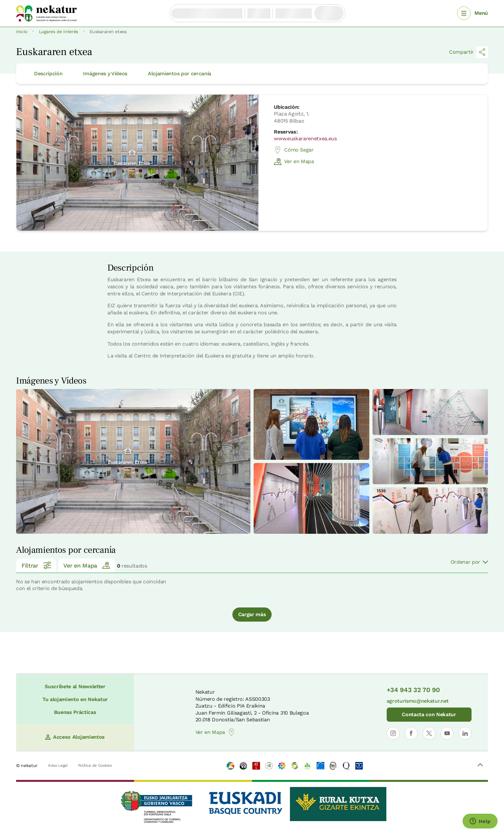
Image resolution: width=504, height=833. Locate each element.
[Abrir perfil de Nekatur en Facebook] (411, 733)
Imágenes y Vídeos (105, 74)
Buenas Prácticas (75, 712)
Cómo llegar (294, 150)
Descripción (48, 74)
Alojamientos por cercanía (180, 74)
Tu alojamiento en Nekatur (75, 699)
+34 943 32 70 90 (413, 690)
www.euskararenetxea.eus (305, 139)
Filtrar (36, 565)
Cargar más (252, 614)
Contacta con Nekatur (429, 714)
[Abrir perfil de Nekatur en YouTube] (447, 733)
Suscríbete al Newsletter (75, 686)
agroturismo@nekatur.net (418, 701)
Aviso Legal (58, 765)
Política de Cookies (95, 765)
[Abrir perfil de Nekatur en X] (429, 733)
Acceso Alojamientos (75, 737)
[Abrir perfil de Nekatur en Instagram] (393, 733)
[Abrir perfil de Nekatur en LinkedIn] (465, 733)
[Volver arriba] (480, 766)
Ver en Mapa (294, 162)
